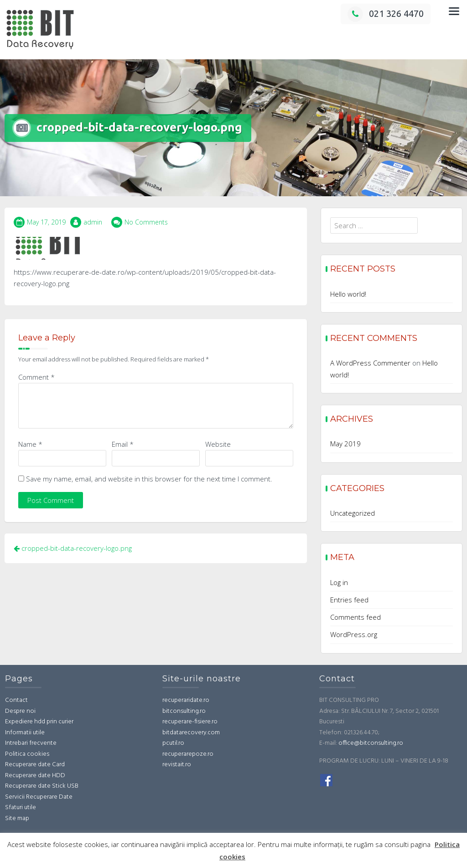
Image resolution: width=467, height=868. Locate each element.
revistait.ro (177, 765)
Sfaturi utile (21, 808)
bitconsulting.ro (184, 711)
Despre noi (20, 711)
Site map (17, 818)
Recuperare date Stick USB (42, 786)
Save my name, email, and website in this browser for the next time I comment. (149, 479)
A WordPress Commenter (370, 363)
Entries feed (349, 600)
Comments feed (355, 617)
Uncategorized (353, 513)
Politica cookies (27, 754)
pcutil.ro (173, 743)
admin (93, 222)
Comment (36, 377)
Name (30, 444)
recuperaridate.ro (186, 700)
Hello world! (348, 294)
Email (123, 444)
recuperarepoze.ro (188, 754)
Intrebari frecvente (31, 743)
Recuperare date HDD (35, 776)
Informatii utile (25, 733)
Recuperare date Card (35, 765)
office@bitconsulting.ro (371, 743)
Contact (16, 700)
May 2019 (345, 444)
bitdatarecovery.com (191, 733)
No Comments (146, 222)
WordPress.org (354, 634)
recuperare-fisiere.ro (190, 722)
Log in (339, 582)
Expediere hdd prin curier (39, 722)
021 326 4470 (386, 13)
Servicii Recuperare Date (39, 797)
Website (218, 444)
